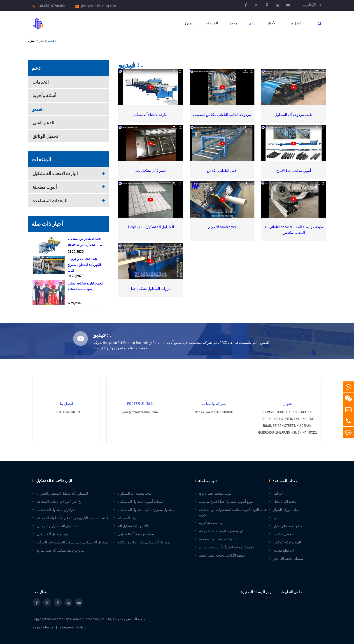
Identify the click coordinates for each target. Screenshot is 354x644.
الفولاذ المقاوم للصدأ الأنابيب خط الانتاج (227, 547)
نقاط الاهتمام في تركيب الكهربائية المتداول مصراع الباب (84, 265)
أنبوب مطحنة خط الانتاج (294, 170)
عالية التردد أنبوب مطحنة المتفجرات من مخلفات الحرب (233, 512)
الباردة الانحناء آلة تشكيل (55, 173)
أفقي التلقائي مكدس (222, 170)
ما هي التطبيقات (290, 592)
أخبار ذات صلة (47, 224)
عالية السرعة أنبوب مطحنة (218, 539)
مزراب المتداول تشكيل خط (151, 288)
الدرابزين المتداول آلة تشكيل (57, 510)
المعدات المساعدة (50, 200)
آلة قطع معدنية (284, 550)
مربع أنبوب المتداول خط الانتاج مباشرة (226, 501)
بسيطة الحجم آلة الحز (289, 558)
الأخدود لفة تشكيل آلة (133, 526)
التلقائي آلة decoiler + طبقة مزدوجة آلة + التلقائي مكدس (294, 230)
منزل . (188, 23)
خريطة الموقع (43, 627)
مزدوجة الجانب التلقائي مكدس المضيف (222, 114)
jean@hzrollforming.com (99, 6)
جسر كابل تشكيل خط (151, 170)
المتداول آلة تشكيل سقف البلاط (151, 227)
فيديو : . (52, 41)
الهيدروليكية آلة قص (287, 542)
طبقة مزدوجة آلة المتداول (294, 114)
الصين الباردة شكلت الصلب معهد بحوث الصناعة (85, 286)
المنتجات (211, 23)
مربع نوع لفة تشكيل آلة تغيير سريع (61, 550)
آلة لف (278, 493)
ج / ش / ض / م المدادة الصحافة (59, 501)
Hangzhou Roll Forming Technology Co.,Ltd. (82, 619)
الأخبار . (272, 23)
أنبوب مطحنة (45, 187)
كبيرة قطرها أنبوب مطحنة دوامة (221, 531)
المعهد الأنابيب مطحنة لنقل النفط (222, 555)
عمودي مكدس (284, 534)
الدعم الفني (43, 122)
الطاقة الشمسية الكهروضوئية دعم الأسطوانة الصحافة (74, 518)
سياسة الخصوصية (73, 627)
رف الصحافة (127, 518)
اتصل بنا (295, 23)
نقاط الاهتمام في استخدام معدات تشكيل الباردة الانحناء (86, 242)
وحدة (233, 23)
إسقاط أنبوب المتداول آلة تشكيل (141, 501)
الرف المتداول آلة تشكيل (54, 534)
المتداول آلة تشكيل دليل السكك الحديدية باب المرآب (73, 542)
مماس (278, 518)
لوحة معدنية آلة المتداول (135, 493)
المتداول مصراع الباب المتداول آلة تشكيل (147, 510)
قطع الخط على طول (288, 526)
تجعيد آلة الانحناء (285, 501)
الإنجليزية (309, 4)
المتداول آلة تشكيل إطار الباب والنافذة (145, 542)
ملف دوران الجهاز (286, 510)
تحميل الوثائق (45, 136)
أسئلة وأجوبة (44, 95)
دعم (252, 23)
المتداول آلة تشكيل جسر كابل (57, 526)
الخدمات (41, 82)
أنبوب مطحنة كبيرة (212, 523)
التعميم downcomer (222, 227)
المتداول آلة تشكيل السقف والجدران (62, 493)
